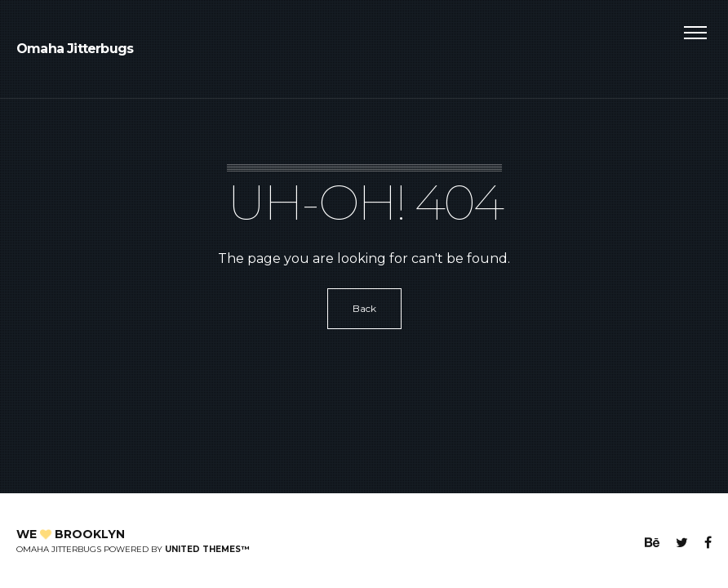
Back (364, 308)
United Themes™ (207, 549)
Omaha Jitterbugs (75, 49)
